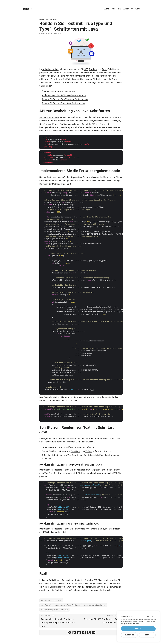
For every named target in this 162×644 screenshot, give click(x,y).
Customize (129, 635)
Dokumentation (114, 587)
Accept (138, 629)
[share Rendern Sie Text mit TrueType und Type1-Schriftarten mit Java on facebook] (84, 633)
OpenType (44, 124)
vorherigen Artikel (50, 69)
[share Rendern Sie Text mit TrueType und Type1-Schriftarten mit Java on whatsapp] (89, 633)
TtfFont (89, 451)
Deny (147, 635)
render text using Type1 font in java (67, 605)
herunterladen (114, 131)
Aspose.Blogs (52, 19)
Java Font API (46, 605)
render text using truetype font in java (55, 610)
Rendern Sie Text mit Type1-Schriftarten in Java (64, 103)
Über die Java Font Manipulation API (59, 91)
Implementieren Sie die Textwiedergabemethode (64, 95)
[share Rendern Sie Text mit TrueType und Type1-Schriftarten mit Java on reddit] (79, 633)
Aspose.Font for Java (49, 117)
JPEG (95, 580)
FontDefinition (88, 447)
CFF (86, 69)
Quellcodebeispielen (94, 590)
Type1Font (75, 451)
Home (26, 9)
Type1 (105, 69)
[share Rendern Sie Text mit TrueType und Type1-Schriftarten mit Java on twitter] (69, 633)
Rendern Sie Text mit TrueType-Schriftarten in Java (65, 99)
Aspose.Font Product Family (51, 600)
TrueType (93, 69)
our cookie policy (134, 624)
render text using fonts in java (94, 605)
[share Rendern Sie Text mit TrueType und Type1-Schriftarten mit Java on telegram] (94, 633)
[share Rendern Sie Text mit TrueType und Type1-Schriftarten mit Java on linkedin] (74, 633)
